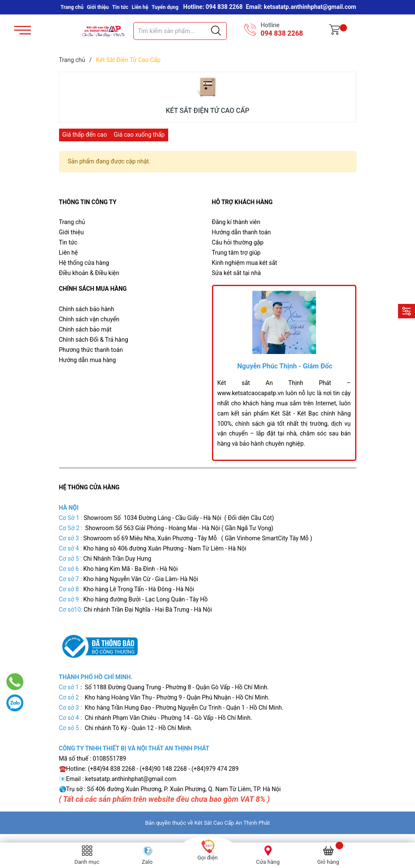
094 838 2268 (282, 33)
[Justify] (216, 31)
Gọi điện (208, 858)
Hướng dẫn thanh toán (241, 232)
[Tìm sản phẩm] (180, 31)
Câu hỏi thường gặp (238, 242)
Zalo (147, 862)
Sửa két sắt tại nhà (237, 273)
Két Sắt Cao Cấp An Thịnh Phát (232, 823)
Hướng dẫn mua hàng (88, 360)
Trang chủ (72, 7)
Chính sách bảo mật (85, 329)
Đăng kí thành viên (236, 222)
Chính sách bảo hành (87, 309)
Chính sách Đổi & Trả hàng (94, 340)
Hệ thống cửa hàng (84, 263)
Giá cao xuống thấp (139, 135)
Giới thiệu (98, 7)
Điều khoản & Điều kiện (89, 273)
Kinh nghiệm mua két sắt (245, 263)
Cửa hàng (268, 862)
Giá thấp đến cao (85, 135)
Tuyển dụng (165, 7)
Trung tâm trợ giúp (236, 253)
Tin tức (120, 7)
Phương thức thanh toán (91, 350)
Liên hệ (140, 7)
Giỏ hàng (328, 862)
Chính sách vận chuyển (89, 319)
